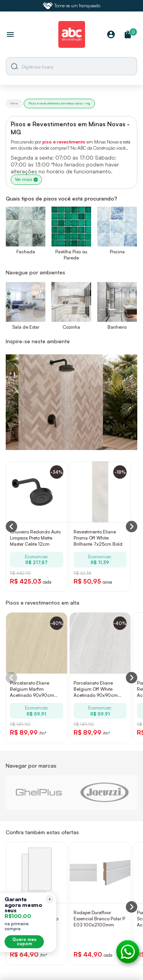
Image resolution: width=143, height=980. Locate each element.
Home (14, 103)
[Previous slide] (11, 678)
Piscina (117, 252)
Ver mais (26, 179)
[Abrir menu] (10, 35)
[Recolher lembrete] (50, 899)
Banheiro (117, 327)
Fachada (26, 252)
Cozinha (71, 327)
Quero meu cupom (24, 942)
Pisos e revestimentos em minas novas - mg (59, 103)
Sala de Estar (26, 327)
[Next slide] (132, 678)
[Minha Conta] (111, 35)
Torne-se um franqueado (72, 6)
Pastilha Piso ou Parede (71, 255)
